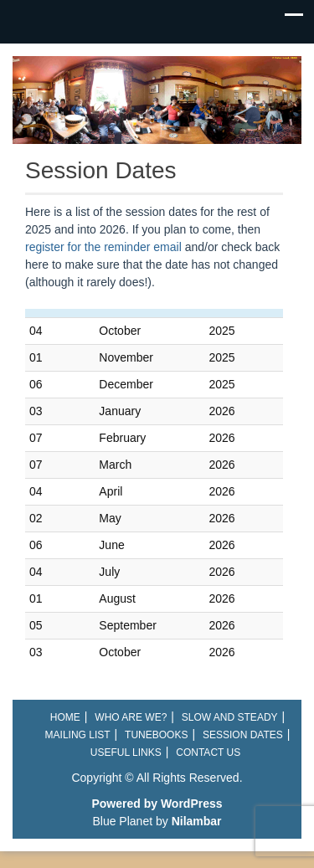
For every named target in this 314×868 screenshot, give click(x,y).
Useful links (126, 752)
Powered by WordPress (157, 804)
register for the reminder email (105, 247)
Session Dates (243, 735)
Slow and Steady (230, 717)
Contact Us (208, 752)
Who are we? (131, 717)
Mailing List (78, 735)
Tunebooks (156, 735)
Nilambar (197, 821)
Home (65, 717)
